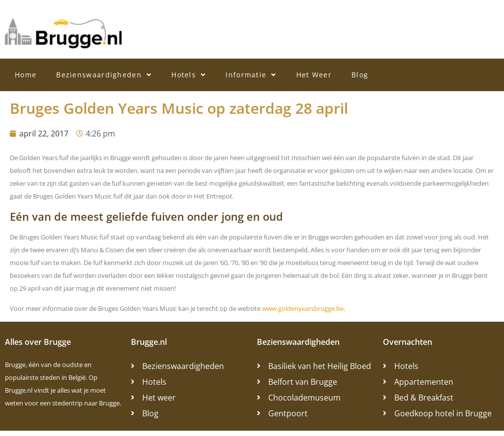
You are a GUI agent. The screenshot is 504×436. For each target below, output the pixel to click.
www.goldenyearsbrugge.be (303, 308)
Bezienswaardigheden (104, 75)
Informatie (251, 75)
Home (26, 75)
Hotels (189, 75)
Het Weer (314, 75)
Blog (360, 75)
